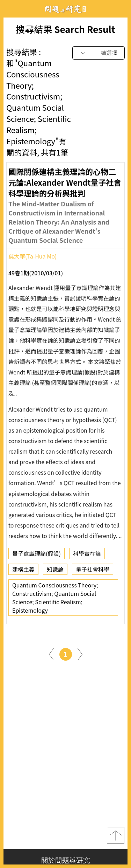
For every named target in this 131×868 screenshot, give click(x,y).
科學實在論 (87, 556)
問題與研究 (66, 9)
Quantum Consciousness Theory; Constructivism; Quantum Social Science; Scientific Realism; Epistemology (55, 600)
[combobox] (99, 53)
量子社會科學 (93, 571)
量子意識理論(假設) (37, 556)
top (116, 835)
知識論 (55, 571)
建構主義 (23, 571)
